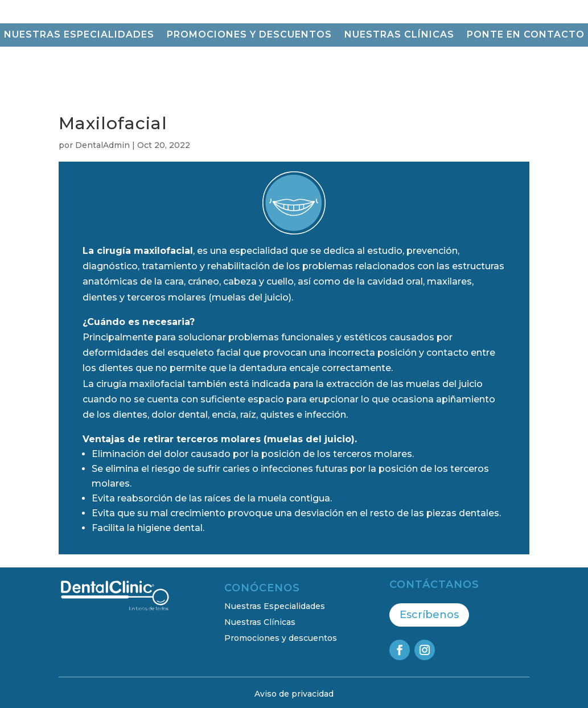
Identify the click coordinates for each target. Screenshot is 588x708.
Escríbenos (429, 615)
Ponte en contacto (526, 35)
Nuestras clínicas (399, 35)
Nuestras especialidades (79, 35)
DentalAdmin (102, 145)
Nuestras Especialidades (275, 606)
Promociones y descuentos (249, 35)
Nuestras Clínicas (260, 622)
